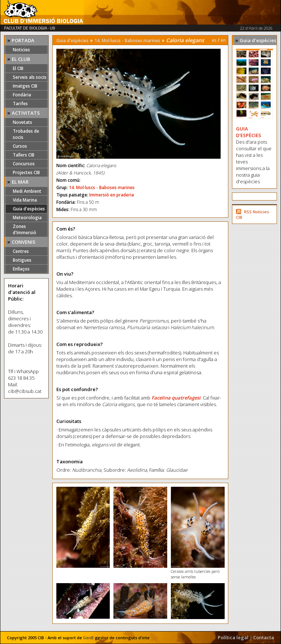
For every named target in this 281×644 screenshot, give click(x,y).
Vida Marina (25, 200)
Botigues (22, 260)
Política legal (233, 637)
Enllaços (21, 269)
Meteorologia (27, 218)
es (214, 40)
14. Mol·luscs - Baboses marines (127, 41)
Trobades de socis (26, 134)
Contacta (264, 637)
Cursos (20, 146)
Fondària (22, 95)
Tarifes (20, 104)
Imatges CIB (25, 86)
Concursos (24, 164)
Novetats (23, 122)
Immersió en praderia (112, 195)
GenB (88, 638)
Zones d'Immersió (25, 229)
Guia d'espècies (29, 209)
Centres (21, 251)
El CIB (18, 68)
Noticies (21, 50)
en (223, 40)
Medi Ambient (27, 191)
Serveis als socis (30, 77)
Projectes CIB (26, 172)
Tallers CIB (24, 155)
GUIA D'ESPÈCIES (249, 132)
